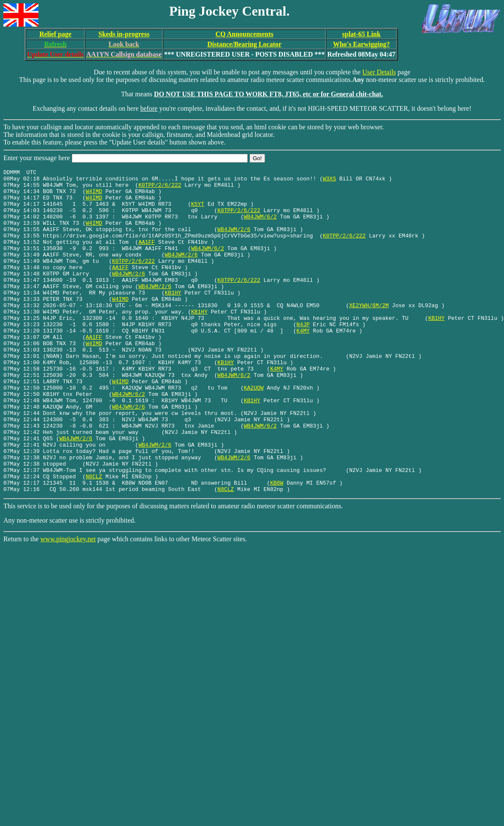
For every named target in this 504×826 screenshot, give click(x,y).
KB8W (277, 546)
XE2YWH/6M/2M (369, 333)
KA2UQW (253, 432)
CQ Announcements (244, 34)
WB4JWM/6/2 (260, 226)
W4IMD (94, 196)
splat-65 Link (362, 34)
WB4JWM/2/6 (234, 242)
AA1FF (147, 257)
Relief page (55, 34)
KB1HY (173, 318)
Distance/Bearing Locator (244, 44)
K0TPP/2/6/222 (160, 188)
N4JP (303, 356)
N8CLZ (94, 538)
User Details (379, 72)
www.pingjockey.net (68, 604)
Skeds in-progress (124, 34)
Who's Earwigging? (362, 44)
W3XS (329, 181)
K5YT (198, 211)
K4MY (303, 363)
